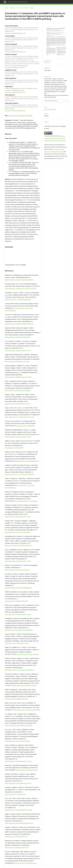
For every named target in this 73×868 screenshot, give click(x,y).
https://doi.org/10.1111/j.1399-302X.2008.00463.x (20, 474)
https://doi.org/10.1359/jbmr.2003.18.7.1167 (18, 350)
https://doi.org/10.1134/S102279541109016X (18, 545)
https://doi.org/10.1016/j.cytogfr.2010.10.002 (18, 437)
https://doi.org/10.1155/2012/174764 (27, 654)
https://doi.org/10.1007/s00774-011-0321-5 (18, 404)
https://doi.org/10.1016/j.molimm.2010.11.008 (19, 810)
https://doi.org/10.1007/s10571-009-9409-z (18, 532)
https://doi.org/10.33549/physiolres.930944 (18, 390)
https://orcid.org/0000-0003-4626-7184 (15, 52)
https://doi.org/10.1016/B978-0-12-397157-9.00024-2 (21, 288)
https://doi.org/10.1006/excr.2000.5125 (16, 836)
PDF (48, 62)
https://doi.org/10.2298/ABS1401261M (16, 601)
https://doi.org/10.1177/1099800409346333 (18, 299)
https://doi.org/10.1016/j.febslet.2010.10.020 (18, 614)
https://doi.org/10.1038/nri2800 (25, 426)
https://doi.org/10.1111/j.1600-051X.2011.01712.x (20, 417)
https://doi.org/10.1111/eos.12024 (27, 501)
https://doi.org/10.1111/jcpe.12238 (15, 794)
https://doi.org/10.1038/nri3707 (14, 448)
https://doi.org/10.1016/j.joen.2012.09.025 (17, 741)
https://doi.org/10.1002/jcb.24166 (28, 770)
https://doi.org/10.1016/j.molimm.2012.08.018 (19, 725)
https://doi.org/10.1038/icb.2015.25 (27, 863)
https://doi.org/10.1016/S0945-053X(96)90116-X (19, 823)
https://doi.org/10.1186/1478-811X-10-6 (17, 643)
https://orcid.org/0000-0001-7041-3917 (15, 67)
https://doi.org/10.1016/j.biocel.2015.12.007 (18, 517)
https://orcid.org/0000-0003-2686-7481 (15, 111)
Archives (13, 8)
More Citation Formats (51, 101)
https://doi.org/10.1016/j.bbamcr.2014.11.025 (18, 761)
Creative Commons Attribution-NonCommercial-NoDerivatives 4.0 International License (55, 138)
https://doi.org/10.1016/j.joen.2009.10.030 (17, 337)
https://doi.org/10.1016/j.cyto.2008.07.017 (17, 570)
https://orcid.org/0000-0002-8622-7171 (15, 92)
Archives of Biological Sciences (17, 2)
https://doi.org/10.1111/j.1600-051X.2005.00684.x (20, 670)
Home (7, 8)
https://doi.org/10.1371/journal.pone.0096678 (27, 710)
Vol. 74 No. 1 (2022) (23, 8)
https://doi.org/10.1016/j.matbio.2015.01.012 (18, 783)
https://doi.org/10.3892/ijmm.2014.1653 (18, 361)
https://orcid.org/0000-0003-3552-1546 (15, 33)
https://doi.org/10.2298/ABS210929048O (20, 116)
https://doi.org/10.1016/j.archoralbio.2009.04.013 (19, 324)
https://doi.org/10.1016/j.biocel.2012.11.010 (18, 561)
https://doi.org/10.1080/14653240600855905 (18, 588)
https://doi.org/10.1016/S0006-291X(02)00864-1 (19, 630)
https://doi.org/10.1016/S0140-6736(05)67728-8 (19, 280)
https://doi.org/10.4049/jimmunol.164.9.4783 (18, 377)
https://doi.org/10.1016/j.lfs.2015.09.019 (25, 685)
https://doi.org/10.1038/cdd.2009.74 (28, 461)
